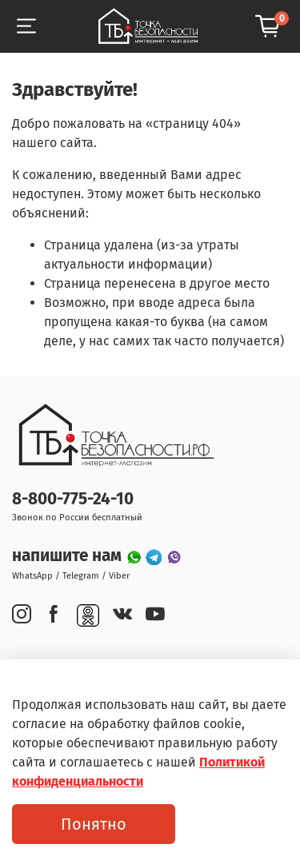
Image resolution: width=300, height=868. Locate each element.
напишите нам (69, 556)
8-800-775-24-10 (73, 499)
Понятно (94, 824)
